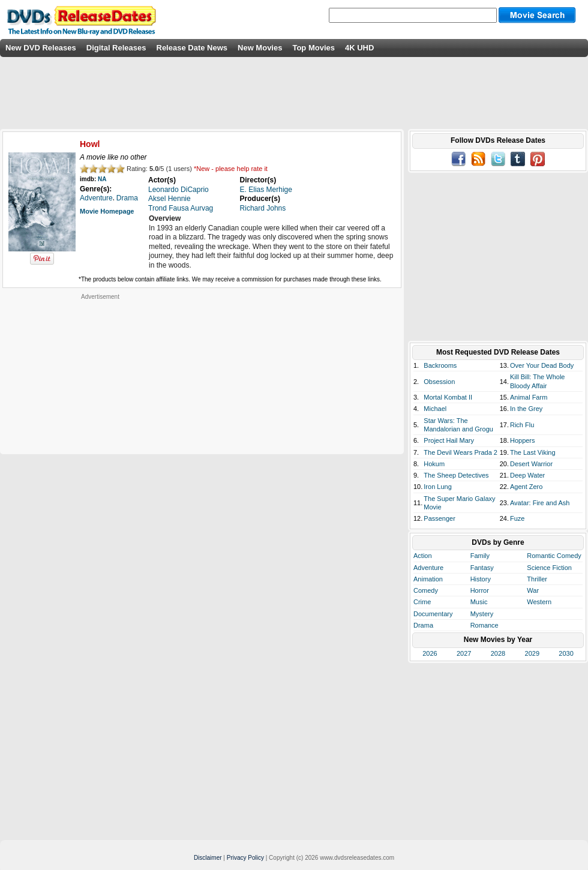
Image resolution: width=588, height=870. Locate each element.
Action (423, 556)
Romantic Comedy (554, 556)
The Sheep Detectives (456, 475)
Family (480, 556)
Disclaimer (208, 858)
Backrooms (440, 365)
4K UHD (359, 48)
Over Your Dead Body (542, 365)
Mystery (482, 614)
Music (479, 602)
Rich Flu (522, 425)
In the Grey (526, 409)
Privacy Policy (245, 858)
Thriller (537, 579)
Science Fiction (549, 568)
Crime (422, 602)
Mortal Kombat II (448, 397)
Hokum (434, 464)
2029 (532, 653)
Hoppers (523, 440)
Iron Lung (437, 487)
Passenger (439, 518)
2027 (464, 653)
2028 (498, 653)
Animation (428, 579)
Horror (480, 590)
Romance (484, 625)
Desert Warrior (531, 464)
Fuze (517, 518)
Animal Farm (529, 397)
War (533, 590)
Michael (435, 409)
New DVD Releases (41, 48)
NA (102, 179)
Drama (423, 625)
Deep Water (527, 475)
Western (539, 602)
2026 (430, 653)
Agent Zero (526, 487)
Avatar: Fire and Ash (540, 503)
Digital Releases (116, 48)
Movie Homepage (107, 211)
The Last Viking (533, 452)
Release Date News (192, 48)
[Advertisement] (100, 376)
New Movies (260, 48)
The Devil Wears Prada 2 (460, 452)
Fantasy (482, 568)
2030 (566, 653)
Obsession (439, 382)
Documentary (433, 614)
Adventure (428, 568)
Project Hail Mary (449, 440)
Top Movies (313, 48)
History (481, 579)
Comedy (426, 590)
